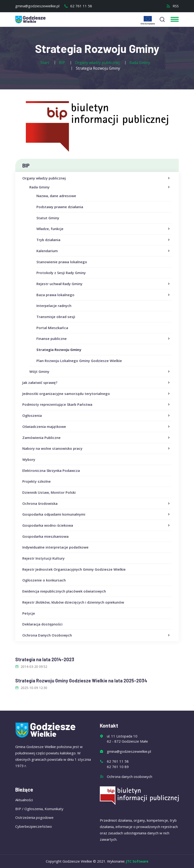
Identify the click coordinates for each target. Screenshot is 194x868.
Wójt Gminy (100, 372)
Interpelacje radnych (54, 306)
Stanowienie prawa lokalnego (62, 262)
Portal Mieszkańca (52, 328)
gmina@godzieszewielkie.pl (37, 6)
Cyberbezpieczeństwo (34, 826)
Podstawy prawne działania (60, 207)
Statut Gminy (48, 218)
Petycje (29, 613)
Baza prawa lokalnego (103, 295)
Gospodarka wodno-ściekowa (96, 526)
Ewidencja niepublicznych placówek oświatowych (64, 591)
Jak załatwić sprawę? (96, 383)
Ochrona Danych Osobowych (96, 635)
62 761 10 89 (118, 767)
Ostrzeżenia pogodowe (34, 817)
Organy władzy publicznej (96, 178)
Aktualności (24, 800)
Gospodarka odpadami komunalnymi (96, 514)
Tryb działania (103, 240)
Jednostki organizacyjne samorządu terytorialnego (96, 394)
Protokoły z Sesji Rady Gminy (61, 273)
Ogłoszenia (96, 416)
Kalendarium (103, 251)
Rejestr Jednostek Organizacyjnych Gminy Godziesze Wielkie (74, 569)
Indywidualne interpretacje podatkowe (55, 547)
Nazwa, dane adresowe (56, 196)
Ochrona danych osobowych (130, 776)
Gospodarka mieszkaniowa (45, 536)
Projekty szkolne (37, 481)
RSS (173, 6)
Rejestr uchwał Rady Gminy (103, 284)
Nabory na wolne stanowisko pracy (96, 449)
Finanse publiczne (103, 339)
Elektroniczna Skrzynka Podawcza (51, 470)
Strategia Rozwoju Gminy (59, 350)
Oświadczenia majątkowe (96, 427)
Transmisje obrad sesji (56, 317)
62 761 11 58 (78, 6)
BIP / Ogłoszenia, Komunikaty (39, 809)
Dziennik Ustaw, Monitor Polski (49, 492)
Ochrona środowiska (96, 504)
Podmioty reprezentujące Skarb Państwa (96, 405)
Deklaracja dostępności (42, 624)
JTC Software (137, 861)
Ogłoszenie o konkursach (44, 580)
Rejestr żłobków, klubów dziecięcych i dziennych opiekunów (73, 602)
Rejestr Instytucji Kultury (43, 558)
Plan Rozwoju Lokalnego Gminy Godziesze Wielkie (79, 361)
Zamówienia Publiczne (96, 438)
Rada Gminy (100, 187)
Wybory (29, 459)
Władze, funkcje (103, 229)
